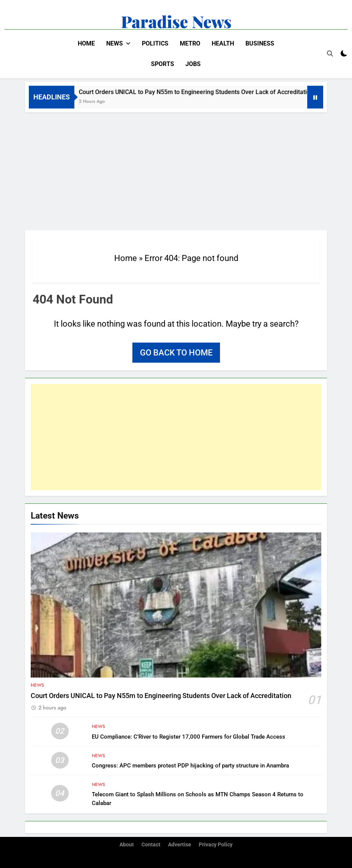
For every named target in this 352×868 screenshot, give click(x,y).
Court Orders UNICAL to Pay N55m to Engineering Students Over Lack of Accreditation (201, 92)
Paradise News (176, 21)
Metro (190, 43)
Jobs (193, 64)
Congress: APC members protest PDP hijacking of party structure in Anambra (190, 766)
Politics (155, 43)
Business (260, 43)
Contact (151, 845)
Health (223, 43)
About (127, 845)
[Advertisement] (176, 169)
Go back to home (176, 353)
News (115, 43)
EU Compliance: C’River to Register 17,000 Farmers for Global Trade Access (189, 737)
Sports (163, 64)
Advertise (180, 845)
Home (86, 43)
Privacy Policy (216, 845)
